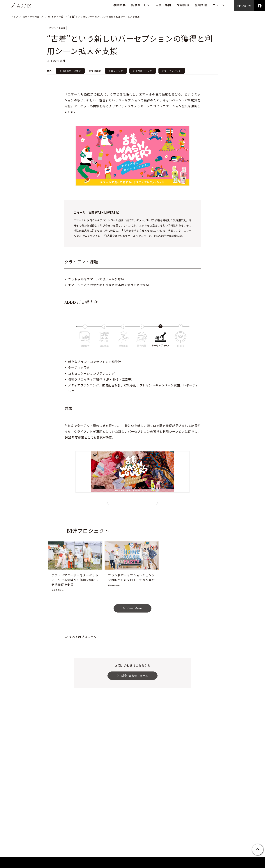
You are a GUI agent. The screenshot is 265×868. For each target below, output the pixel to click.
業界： (51, 71)
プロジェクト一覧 (54, 16)
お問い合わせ (244, 5)
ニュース (219, 5)
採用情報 (183, 5)
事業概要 (119, 5)
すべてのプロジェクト (84, 676)
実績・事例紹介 (31, 16)
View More (134, 647)
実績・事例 (163, 5)
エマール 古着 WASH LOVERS (94, 212)
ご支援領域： (96, 71)
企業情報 (201, 5)
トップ (15, 16)
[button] (107, 542)
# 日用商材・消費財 (70, 71)
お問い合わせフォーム (134, 714)
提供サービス (141, 5)
